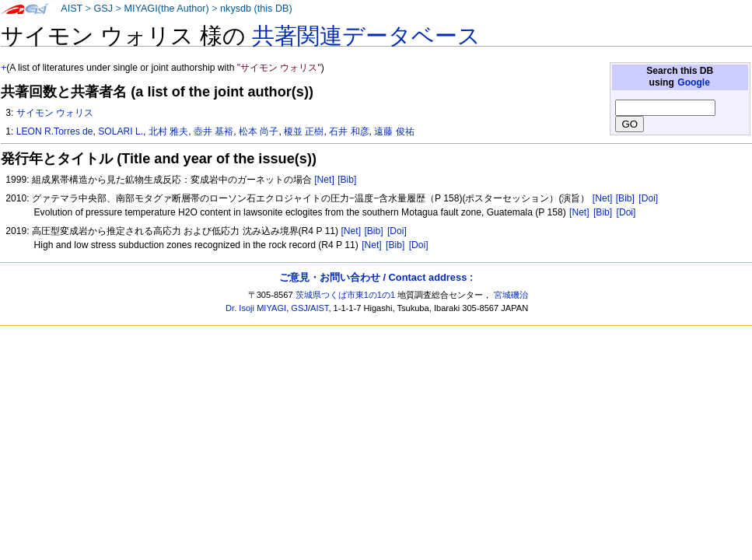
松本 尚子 (259, 131)
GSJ (103, 9)
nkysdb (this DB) (256, 9)
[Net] (324, 180)
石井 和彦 (349, 131)
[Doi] (648, 198)
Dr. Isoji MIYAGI (256, 308)
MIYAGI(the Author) (166, 9)
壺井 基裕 (213, 131)
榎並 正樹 (304, 131)
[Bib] (347, 180)
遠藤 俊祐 (394, 131)
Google (694, 82)
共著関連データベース (366, 36)
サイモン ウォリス (55, 113)
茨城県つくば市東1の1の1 (346, 295)
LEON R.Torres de (55, 131)
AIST (72, 9)
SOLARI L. (121, 131)
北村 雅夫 (168, 131)
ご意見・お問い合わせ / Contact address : (376, 277)
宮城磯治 (511, 295)
